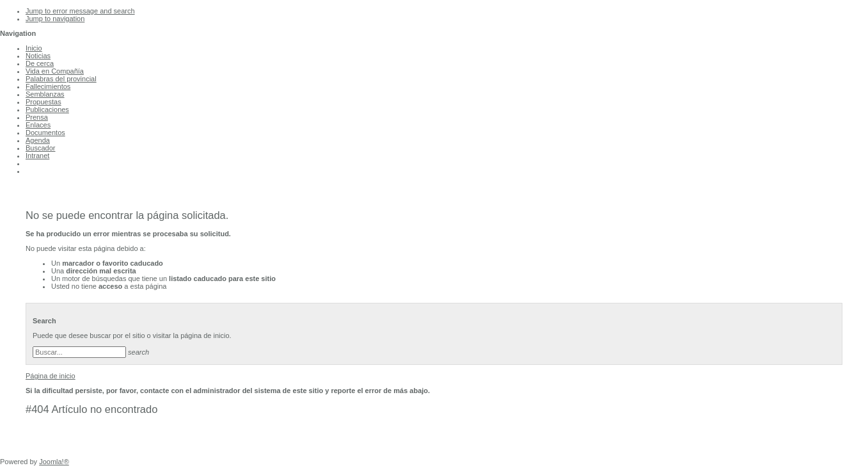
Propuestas (43, 102)
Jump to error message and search (80, 11)
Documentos (45, 133)
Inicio (34, 48)
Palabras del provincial (61, 79)
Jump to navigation (55, 19)
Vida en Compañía (55, 71)
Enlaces (38, 125)
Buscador (40, 148)
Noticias (38, 56)
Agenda (38, 140)
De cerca (40, 63)
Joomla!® (54, 462)
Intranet (37, 156)
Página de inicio (51, 376)
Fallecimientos (48, 86)
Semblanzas (45, 94)
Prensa (37, 117)
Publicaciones (47, 109)
